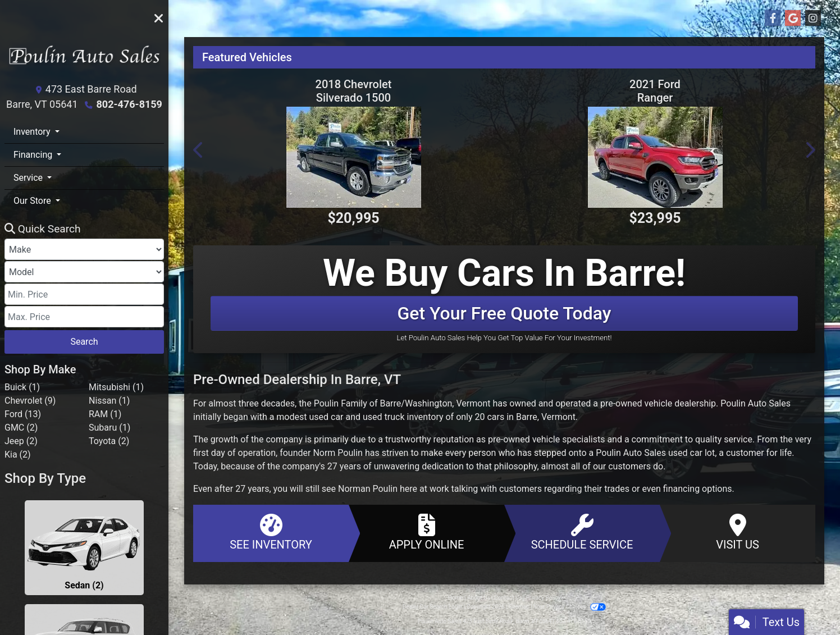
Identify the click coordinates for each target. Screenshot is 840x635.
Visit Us (738, 533)
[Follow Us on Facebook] (773, 19)
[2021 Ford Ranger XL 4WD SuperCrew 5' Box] (655, 157)
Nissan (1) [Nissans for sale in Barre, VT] (109, 401)
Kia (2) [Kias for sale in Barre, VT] (18, 454)
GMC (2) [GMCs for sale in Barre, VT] (21, 428)
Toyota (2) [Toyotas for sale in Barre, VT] (109, 441)
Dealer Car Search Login (433, 607)
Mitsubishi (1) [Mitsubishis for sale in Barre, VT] (116, 387)
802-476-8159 (129, 104)
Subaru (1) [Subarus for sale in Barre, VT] (109, 428)
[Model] (84, 272)
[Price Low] (84, 294)
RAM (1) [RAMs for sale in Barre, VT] (105, 414)
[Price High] (84, 317)
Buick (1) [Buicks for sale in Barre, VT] (22, 387)
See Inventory (271, 533)
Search (84, 342)
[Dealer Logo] (84, 60)
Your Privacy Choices (570, 607)
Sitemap (519, 607)
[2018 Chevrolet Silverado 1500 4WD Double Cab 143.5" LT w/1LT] (353, 157)
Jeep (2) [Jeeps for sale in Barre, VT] (21, 441)
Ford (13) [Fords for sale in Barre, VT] (23, 414)
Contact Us (508, 598)
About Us (479, 598)
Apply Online (426, 533)
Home (456, 598)
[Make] (84, 249)
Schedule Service (582, 533)
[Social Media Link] (813, 19)
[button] (199, 150)
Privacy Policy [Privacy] (544, 598)
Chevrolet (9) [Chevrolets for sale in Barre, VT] (30, 401)
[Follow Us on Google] (793, 19)
